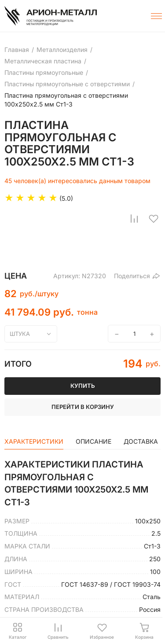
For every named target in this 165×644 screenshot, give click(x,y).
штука (20, 334)
